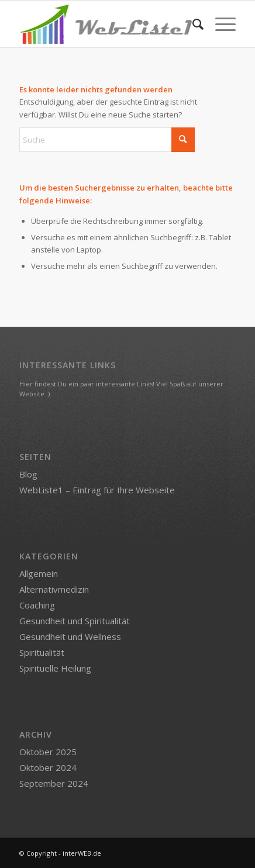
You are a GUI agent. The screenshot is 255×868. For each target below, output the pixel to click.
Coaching (37, 605)
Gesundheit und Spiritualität (75, 621)
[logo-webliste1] (106, 24)
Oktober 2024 (48, 767)
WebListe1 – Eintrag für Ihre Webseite (97, 490)
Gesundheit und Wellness (70, 637)
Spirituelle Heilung (55, 668)
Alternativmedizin (54, 589)
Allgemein (39, 573)
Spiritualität (42, 652)
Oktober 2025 (48, 752)
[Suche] (192, 24)
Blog (28, 474)
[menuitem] (192, 24)
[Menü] (220, 24)
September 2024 (54, 783)
